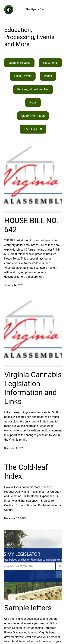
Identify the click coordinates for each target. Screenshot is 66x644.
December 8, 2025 (14, 448)
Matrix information (33, 116)
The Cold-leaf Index (26, 472)
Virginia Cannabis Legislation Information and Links (33, 388)
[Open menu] (60, 10)
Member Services (19, 63)
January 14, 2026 (14, 285)
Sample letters (28, 608)
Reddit (48, 76)
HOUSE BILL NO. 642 (31, 225)
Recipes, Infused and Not (33, 89)
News (33, 102)
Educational (50, 63)
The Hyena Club (35, 9)
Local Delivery (23, 76)
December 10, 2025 (15, 518)
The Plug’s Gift (33, 129)
